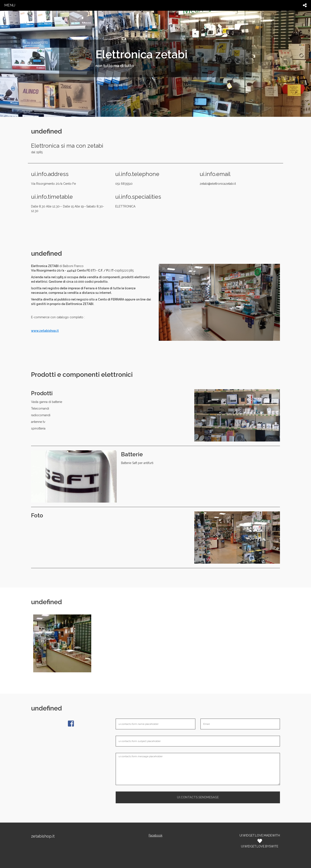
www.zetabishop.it (45, 331)
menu (10, 5)
